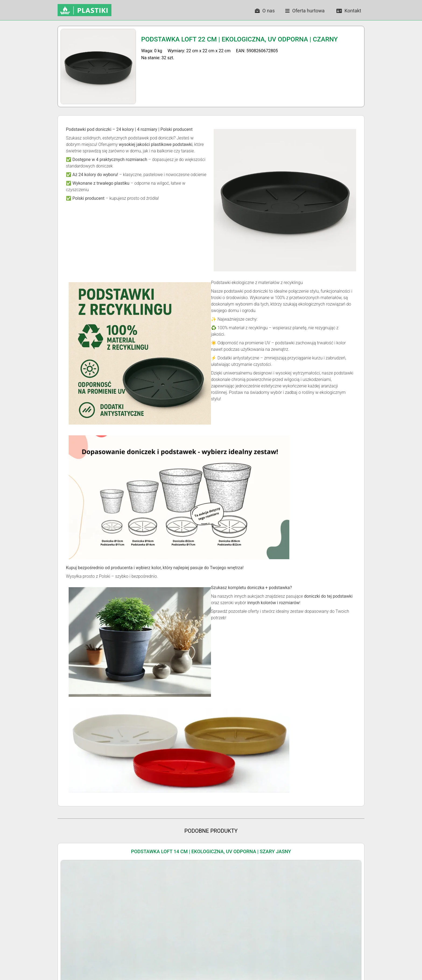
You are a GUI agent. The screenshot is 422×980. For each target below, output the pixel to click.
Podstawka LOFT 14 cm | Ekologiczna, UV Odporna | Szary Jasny (211, 851)
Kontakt (349, 11)
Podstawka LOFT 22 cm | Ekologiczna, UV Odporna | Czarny (240, 39)
